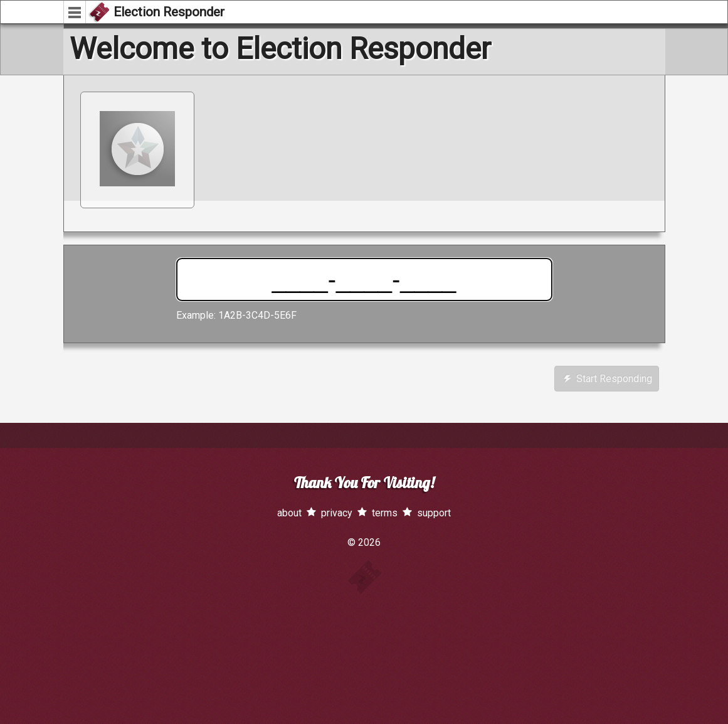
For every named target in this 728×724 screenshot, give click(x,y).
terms (385, 513)
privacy (337, 513)
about (289, 513)
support (434, 513)
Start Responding (608, 379)
